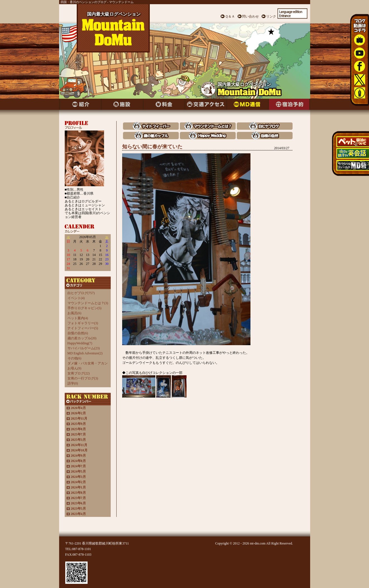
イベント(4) (76, 298)
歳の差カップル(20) (82, 338)
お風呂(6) (74, 313)
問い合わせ (250, 16)
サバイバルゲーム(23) (84, 348)
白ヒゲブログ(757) (81, 293)
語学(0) (73, 383)
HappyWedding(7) (80, 343)
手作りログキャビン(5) (85, 308)
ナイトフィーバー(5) (83, 328)
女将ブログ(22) (79, 373)
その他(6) (74, 358)
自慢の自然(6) (78, 333)
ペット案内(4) (78, 318)
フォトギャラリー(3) (83, 323)
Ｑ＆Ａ (230, 16)
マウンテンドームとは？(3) (88, 303)
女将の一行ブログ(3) (83, 378)
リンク (271, 16)
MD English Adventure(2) (85, 353)
